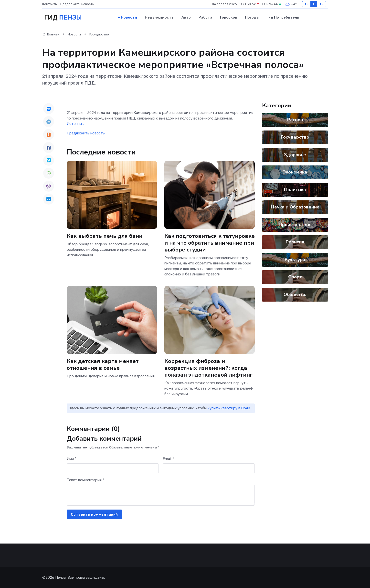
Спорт (295, 277)
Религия (295, 242)
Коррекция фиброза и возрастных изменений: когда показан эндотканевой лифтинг (208, 367)
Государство (99, 34)
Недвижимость (159, 17)
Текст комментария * (85, 480)
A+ (322, 4)
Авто (186, 17)
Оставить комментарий (94, 514)
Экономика (295, 172)
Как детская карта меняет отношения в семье (103, 364)
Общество (295, 294)
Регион (295, 120)
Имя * (72, 458)
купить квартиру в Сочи (229, 408)
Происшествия (295, 224)
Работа (205, 17)
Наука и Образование (295, 207)
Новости (129, 17)
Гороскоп (229, 17)
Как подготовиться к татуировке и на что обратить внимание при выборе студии (210, 242)
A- (306, 4)
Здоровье (295, 154)
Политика (295, 189)
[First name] (113, 468)
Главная (51, 34)
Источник (75, 123)
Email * (168, 458)
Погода (252, 17)
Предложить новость (77, 4)
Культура (295, 259)
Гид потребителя (283, 17)
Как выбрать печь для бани (105, 235)
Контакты (50, 4)
